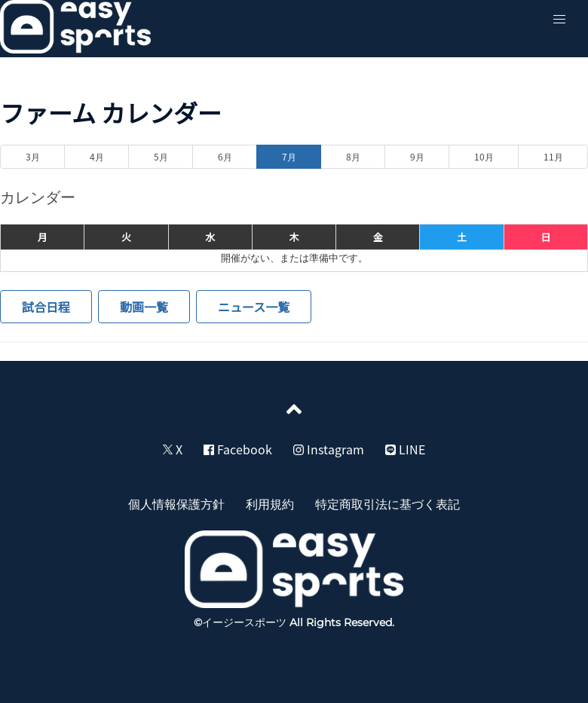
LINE (405, 449)
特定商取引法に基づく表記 (387, 503)
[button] (559, 20)
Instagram (329, 449)
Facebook (238, 449)
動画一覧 (144, 307)
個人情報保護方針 (176, 503)
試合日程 (46, 307)
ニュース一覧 (254, 307)
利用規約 (270, 503)
